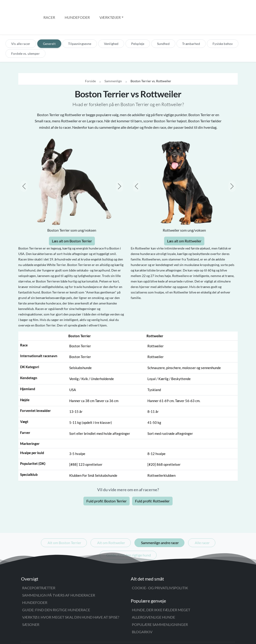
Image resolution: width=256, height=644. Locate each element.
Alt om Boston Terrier (64, 523)
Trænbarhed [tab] (191, 24)
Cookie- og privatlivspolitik (160, 568)
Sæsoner (31, 605)
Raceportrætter (39, 568)
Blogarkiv (142, 612)
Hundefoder (77, 7)
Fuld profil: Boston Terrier (107, 481)
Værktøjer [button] (110, 7)
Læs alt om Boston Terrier (72, 221)
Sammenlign (113, 62)
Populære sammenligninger (160, 605)
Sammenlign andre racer (160, 523)
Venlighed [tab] (111, 24)
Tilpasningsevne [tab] (80, 24)
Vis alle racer (21, 24)
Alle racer (202, 523)
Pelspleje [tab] (138, 24)
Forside (90, 62)
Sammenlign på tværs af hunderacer (59, 576)
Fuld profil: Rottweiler (152, 481)
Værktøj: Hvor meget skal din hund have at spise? (71, 598)
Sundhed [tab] (163, 24)
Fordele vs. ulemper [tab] (25, 34)
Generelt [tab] (49, 24)
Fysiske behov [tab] (223, 24)
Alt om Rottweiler (111, 523)
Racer (49, 7)
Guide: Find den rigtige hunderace (56, 590)
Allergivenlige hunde (153, 598)
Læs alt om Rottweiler (184, 221)
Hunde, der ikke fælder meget (161, 590)
